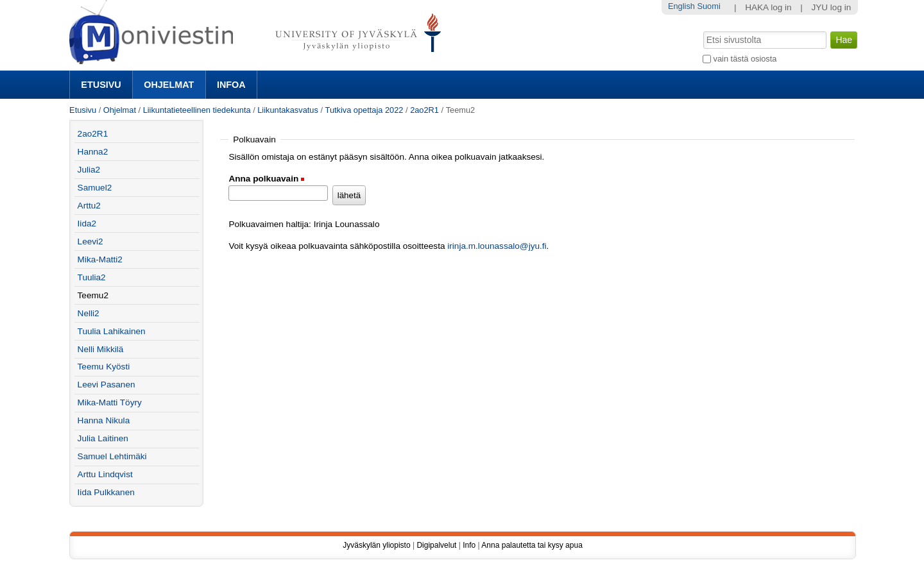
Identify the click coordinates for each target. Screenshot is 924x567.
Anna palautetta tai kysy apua (532, 545)
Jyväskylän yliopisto (376, 545)
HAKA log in (768, 7)
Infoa (231, 85)
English (681, 6)
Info (469, 545)
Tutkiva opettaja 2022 (364, 110)
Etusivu (101, 85)
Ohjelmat (169, 85)
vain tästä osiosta (745, 59)
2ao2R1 (424, 110)
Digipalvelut (436, 545)
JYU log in (831, 7)
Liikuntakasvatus (288, 110)
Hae (702, 30)
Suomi (708, 6)
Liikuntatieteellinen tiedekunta (197, 110)
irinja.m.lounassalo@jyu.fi (497, 246)
